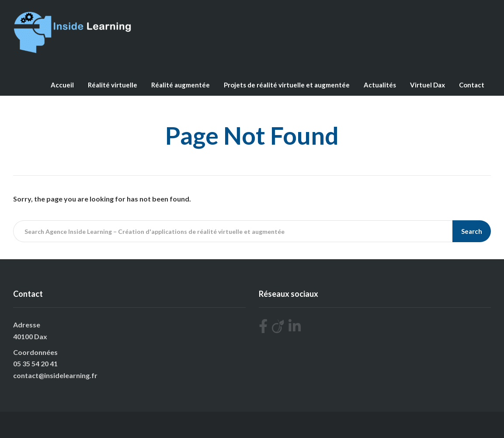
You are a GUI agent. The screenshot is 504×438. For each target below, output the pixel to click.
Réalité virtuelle (113, 85)
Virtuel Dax (428, 85)
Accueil (62, 85)
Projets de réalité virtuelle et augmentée (287, 85)
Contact (472, 85)
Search (472, 231)
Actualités (380, 85)
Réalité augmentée (181, 85)
